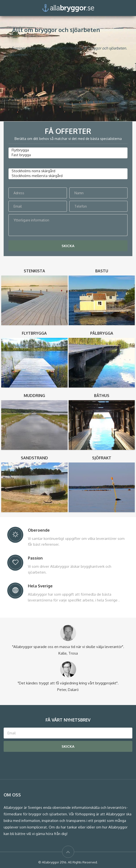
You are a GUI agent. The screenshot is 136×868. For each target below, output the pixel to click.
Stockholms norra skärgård (68, 171)
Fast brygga (68, 155)
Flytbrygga (68, 150)
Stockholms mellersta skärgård (68, 176)
